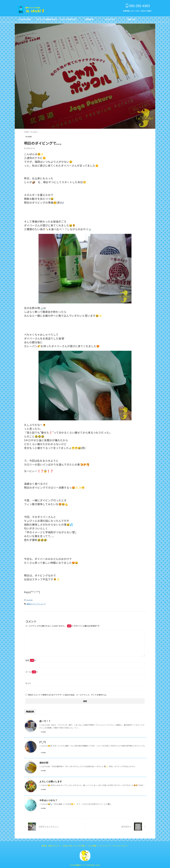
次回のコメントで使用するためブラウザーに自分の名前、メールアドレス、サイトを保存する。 (68, 694)
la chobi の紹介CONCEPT (25, 20)
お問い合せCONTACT (132, 20)
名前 (31, 659)
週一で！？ (45, 720)
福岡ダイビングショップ (36, 603)
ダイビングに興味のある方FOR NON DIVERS (46, 20)
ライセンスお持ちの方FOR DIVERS (68, 20)
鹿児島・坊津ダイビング (50, 845)
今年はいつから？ (48, 799)
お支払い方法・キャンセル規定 (74, 845)
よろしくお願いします (50, 781)
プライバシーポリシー (120, 845)
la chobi (29, 600)
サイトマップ (104, 845)
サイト (28, 683)
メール (32, 671)
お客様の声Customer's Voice (89, 20)
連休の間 (44, 762)
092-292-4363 (138, 6)
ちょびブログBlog (110, 20)
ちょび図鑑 (92, 845)
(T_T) (42, 741)
